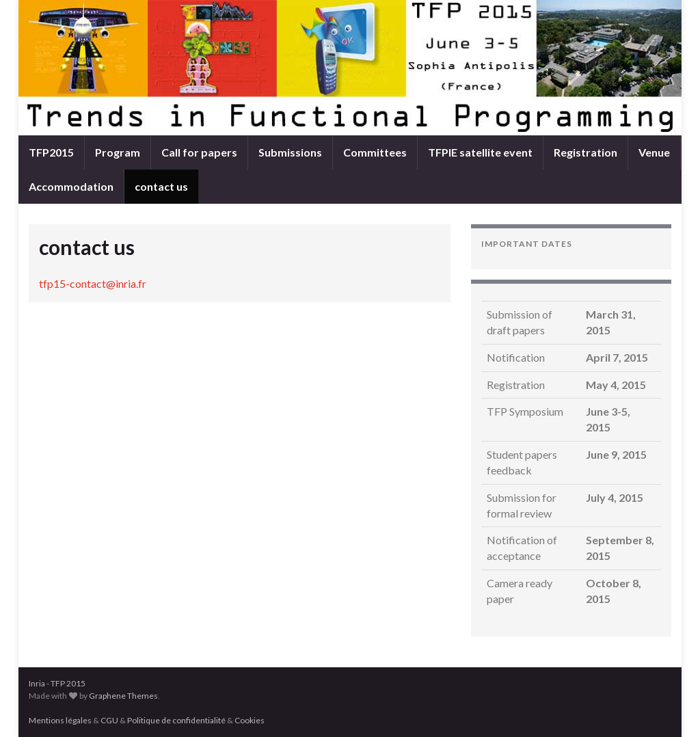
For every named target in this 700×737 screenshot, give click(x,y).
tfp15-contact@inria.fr (93, 283)
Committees (375, 152)
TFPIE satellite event (480, 152)
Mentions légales (60, 720)
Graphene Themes (123, 696)
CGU (109, 720)
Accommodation (71, 186)
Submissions (290, 152)
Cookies (250, 720)
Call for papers (199, 152)
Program (118, 152)
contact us (161, 186)
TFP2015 (51, 152)
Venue (654, 152)
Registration (585, 152)
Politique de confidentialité (176, 720)
